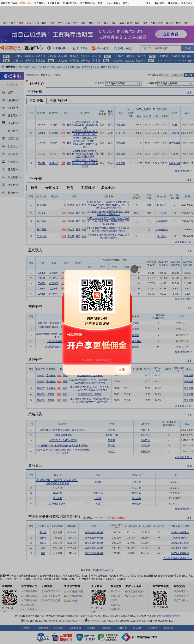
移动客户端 (24, 3)
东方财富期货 (87, 3)
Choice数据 (113, 3)
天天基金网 (53, 3)
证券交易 (173, 3)
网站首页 (5, 3)
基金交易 (186, 3)
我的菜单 (160, 3)
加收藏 (14, 3)
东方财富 (39, 3)
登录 (148, 3)
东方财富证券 (70, 3)
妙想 (100, 3)
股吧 (125, 3)
